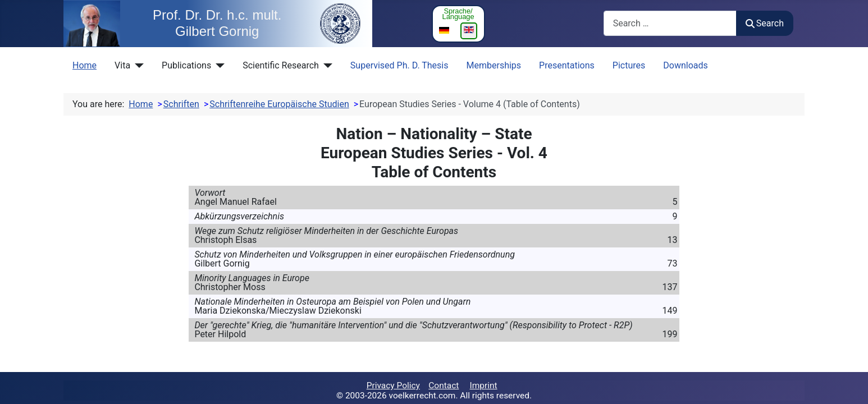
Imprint (484, 385)
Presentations (567, 65)
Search (765, 23)
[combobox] (670, 23)
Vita (122, 65)
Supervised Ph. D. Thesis (399, 65)
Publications (186, 65)
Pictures (629, 65)
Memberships (494, 65)
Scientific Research (281, 65)
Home (84, 65)
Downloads (685, 65)
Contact (444, 385)
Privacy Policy (393, 385)
